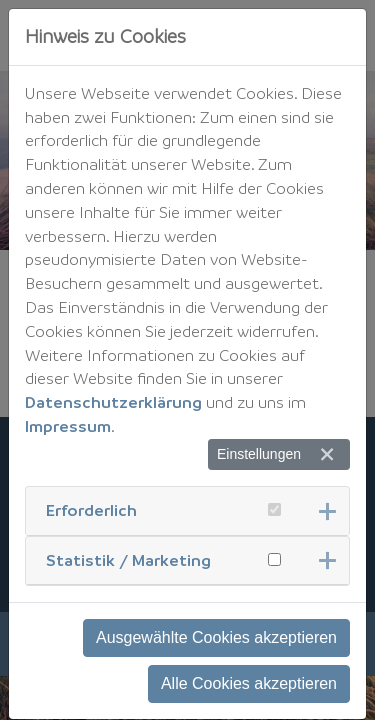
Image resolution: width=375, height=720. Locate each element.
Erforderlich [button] (91, 510)
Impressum (68, 426)
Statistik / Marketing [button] (128, 560)
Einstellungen (259, 454)
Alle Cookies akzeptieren (249, 683)
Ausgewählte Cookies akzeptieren (216, 637)
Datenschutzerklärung (113, 402)
